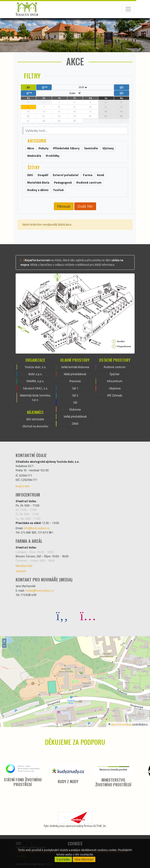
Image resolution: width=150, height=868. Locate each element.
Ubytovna (115, 388)
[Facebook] (62, 616)
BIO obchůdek (35, 419)
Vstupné (21, 571)
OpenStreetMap (121, 724)
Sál (75, 402)
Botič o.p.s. (35, 374)
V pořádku (63, 859)
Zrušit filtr (85, 206)
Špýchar (115, 374)
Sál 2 (75, 395)
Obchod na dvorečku (35, 426)
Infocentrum (115, 381)
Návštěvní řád (24, 566)
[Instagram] (88, 616)
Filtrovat (64, 206)
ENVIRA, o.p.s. (35, 381)
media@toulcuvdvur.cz (40, 590)
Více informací (84, 859)
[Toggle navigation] (128, 9)
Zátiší (75, 423)
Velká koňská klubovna (75, 367)
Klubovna (75, 409)
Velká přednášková (75, 416)
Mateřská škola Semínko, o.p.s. (35, 397)
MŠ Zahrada (115, 395)
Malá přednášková (75, 374)
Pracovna (75, 381)
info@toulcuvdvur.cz (37, 528)
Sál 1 (75, 388)
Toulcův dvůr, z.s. (35, 367)
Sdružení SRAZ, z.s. (35, 388)
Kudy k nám (23, 486)
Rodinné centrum (115, 367)
